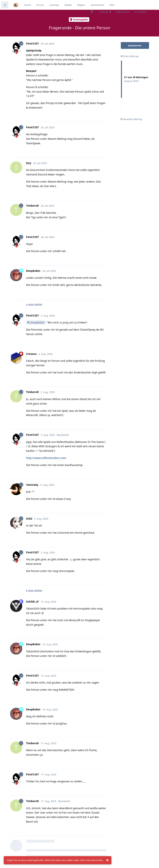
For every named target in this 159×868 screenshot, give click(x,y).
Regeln (81, 5)
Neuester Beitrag (131, 119)
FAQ (112, 5)
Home (28, 5)
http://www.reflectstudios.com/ (46, 458)
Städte (68, 5)
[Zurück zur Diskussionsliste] (5, 5)
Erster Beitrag (130, 56)
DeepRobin (38, 322)
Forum (40, 5)
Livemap (54, 5)
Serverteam (97, 5)
